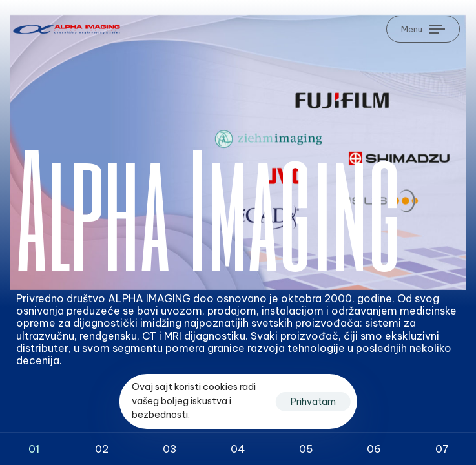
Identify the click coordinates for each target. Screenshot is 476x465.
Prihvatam (313, 402)
